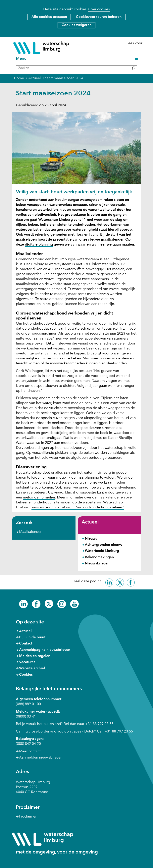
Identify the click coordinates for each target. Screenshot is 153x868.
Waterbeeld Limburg (102, 551)
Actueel (90, 522)
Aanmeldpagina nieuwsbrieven (45, 650)
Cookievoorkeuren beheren (99, 17)
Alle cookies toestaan (49, 17)
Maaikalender (30, 532)
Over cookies (99, 9)
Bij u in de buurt (32, 637)
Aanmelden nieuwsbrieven (41, 758)
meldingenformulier (39, 498)
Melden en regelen (35, 656)
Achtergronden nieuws (104, 545)
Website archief (32, 668)
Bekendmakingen (99, 557)
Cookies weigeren (76, 25)
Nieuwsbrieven (97, 563)
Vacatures (27, 662)
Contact (26, 644)
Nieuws (91, 539)
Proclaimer (28, 817)
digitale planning (39, 245)
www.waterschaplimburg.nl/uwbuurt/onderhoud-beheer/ (78, 508)
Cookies (26, 675)
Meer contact (30, 751)
